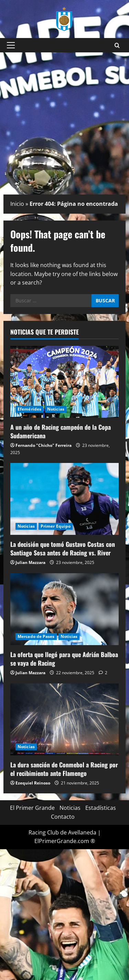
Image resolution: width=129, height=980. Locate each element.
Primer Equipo (56, 526)
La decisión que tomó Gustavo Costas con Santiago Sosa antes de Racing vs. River (63, 548)
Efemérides (29, 409)
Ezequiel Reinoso (33, 783)
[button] (11, 45)
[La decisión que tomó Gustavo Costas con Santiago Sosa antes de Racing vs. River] (64, 499)
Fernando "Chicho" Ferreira (44, 445)
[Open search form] (117, 45)
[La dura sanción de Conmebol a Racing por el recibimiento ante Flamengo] (64, 719)
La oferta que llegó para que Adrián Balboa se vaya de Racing (64, 659)
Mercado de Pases (36, 636)
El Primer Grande (32, 808)
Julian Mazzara (30, 562)
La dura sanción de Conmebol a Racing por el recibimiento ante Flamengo (64, 769)
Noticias (56, 409)
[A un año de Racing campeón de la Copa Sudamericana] (64, 382)
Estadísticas (101, 808)
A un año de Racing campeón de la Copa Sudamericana (61, 431)
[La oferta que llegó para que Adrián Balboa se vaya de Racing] (64, 609)
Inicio (17, 204)
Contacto (63, 817)
